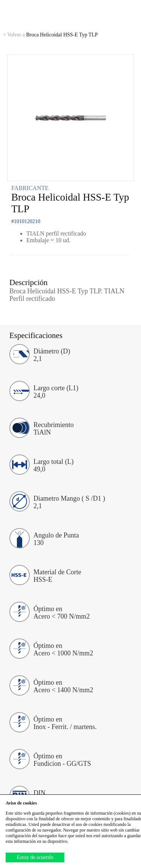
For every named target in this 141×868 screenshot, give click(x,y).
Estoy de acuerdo (35, 857)
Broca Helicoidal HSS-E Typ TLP (50, 35)
